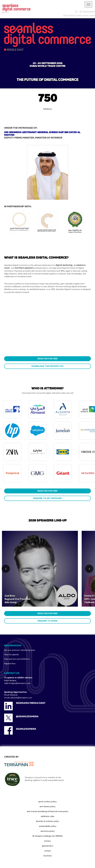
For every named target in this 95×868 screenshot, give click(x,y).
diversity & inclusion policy (47, 821)
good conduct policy (48, 802)
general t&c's (48, 846)
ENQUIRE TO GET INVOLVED (47, 498)
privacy (47, 841)
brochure (48, 856)
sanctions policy (48, 831)
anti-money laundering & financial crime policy (48, 811)
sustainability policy (48, 826)
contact (47, 851)
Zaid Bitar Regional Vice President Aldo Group (17, 599)
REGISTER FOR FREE (47, 359)
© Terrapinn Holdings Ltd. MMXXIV (48, 836)
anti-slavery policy (47, 806)
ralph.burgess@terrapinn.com (17, 683)
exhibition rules (47, 816)
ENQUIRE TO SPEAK (47, 621)
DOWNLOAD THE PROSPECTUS (47, 366)
